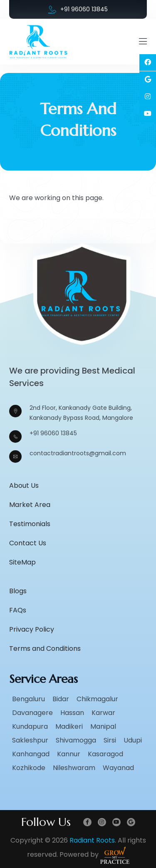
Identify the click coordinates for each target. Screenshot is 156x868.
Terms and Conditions (45, 648)
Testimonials (30, 524)
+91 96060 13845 (78, 9)
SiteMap (22, 562)
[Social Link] (148, 63)
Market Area (30, 505)
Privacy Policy (32, 629)
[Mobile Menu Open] (143, 42)
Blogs (18, 591)
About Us (24, 485)
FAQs (18, 610)
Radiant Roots (92, 840)
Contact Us (28, 543)
